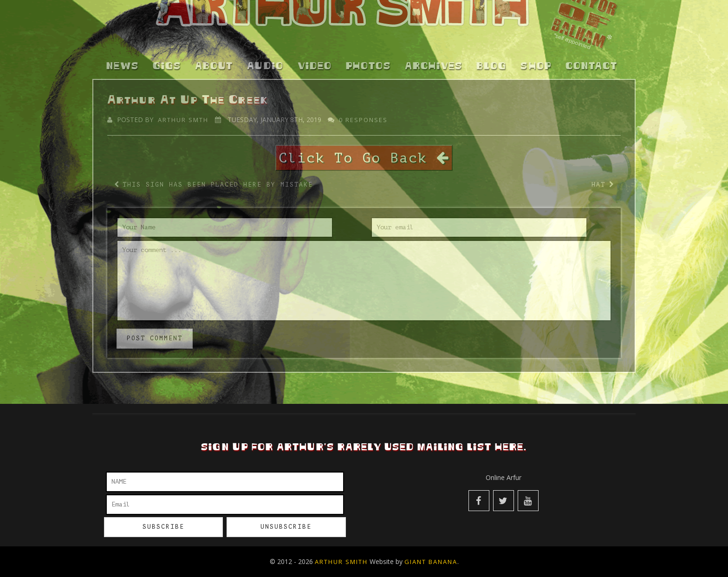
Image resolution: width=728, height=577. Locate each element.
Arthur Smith (341, 562)
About (214, 56)
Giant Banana (431, 562)
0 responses (363, 109)
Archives (434, 56)
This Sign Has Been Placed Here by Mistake (218, 174)
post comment (155, 327)
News (123, 56)
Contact (591, 56)
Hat (598, 174)
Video (315, 56)
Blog (491, 56)
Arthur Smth (183, 109)
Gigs (167, 56)
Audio (265, 56)
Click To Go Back (364, 147)
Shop (536, 56)
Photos (368, 56)
